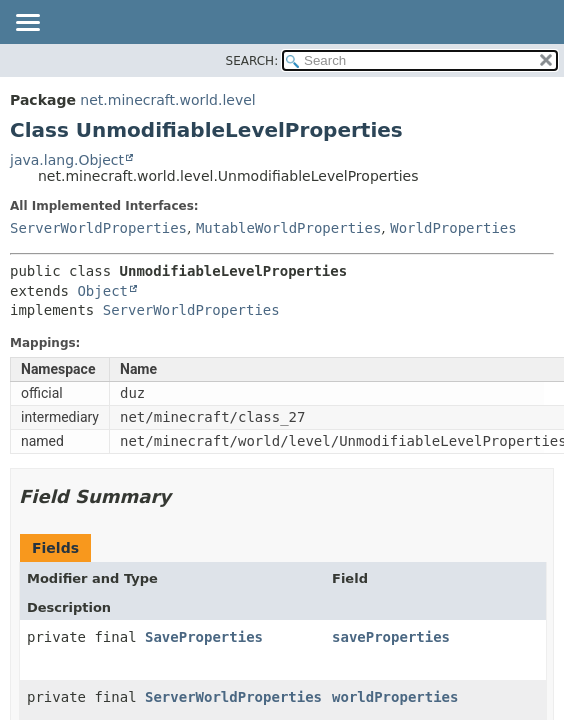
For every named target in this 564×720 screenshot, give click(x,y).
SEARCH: (252, 61)
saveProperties (391, 637)
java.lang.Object (67, 160)
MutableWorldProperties (288, 228)
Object (102, 291)
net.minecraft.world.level (167, 100)
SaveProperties (204, 637)
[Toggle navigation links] (27, 24)
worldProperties (395, 697)
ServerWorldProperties (98, 228)
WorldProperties (453, 228)
